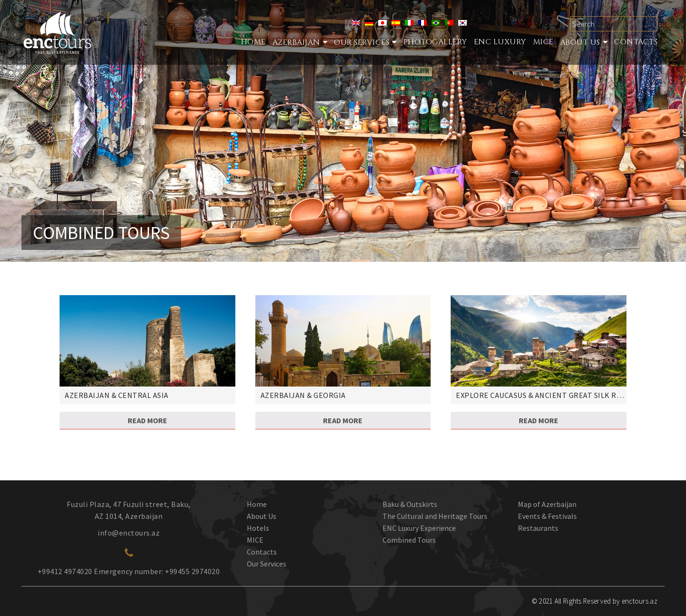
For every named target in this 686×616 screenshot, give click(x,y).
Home (253, 42)
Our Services (267, 564)
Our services (362, 42)
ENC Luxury (500, 42)
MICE (543, 42)
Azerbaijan (296, 42)
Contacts (636, 42)
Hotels (258, 528)
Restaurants (538, 528)
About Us (580, 42)
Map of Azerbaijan (547, 504)
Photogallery (435, 42)
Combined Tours (409, 540)
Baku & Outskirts (410, 504)
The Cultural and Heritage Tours (435, 516)
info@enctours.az (129, 533)
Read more (147, 420)
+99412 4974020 (65, 571)
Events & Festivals (547, 516)
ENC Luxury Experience (419, 528)
